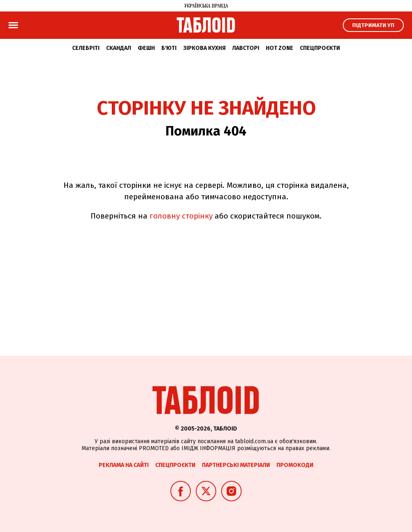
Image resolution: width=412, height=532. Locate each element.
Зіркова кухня (204, 48)
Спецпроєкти (320, 48)
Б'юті (169, 48)
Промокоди (295, 465)
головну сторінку (181, 216)
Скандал (119, 48)
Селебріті (86, 48)
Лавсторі (246, 48)
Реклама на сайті (124, 465)
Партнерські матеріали (236, 465)
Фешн (146, 48)
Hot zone (280, 48)
